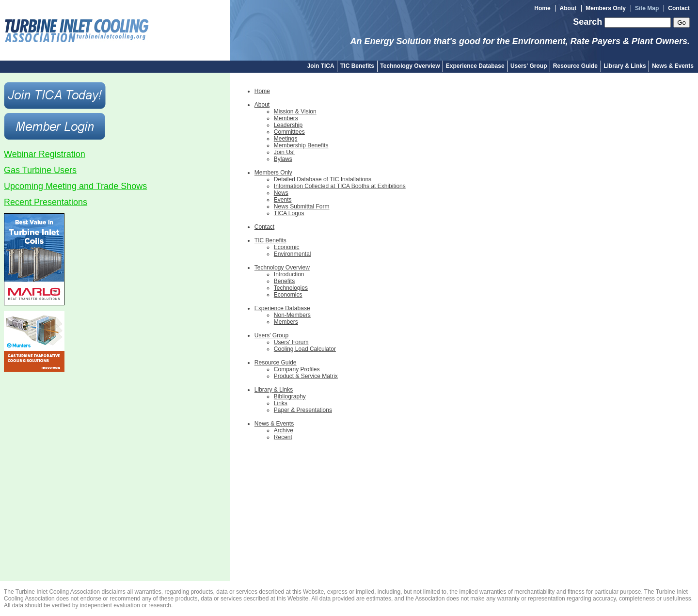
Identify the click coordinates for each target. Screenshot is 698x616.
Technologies (291, 288)
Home (542, 8)
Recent (283, 437)
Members (286, 118)
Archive (284, 430)
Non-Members (292, 315)
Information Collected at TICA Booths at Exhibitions (340, 186)
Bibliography (290, 396)
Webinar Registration (45, 154)
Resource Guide (575, 66)
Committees (289, 132)
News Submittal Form (302, 206)
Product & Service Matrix (306, 376)
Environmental (293, 254)
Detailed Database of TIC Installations (323, 179)
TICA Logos (289, 213)
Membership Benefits (301, 145)
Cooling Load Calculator (305, 349)
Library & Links (625, 66)
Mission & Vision (295, 111)
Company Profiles (297, 369)
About (568, 8)
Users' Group (529, 66)
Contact (679, 8)
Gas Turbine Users (40, 170)
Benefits (284, 281)
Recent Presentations (46, 202)
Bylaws (283, 159)
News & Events (673, 66)
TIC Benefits (357, 66)
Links (281, 403)
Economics (288, 295)
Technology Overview (410, 66)
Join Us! (284, 152)
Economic (287, 247)
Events (283, 200)
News (281, 193)
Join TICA (321, 66)
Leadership (288, 125)
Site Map (647, 8)
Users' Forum (291, 342)
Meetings (286, 139)
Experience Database (475, 66)
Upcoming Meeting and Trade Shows (75, 186)
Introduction (289, 274)
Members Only (606, 8)
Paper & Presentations (303, 410)
